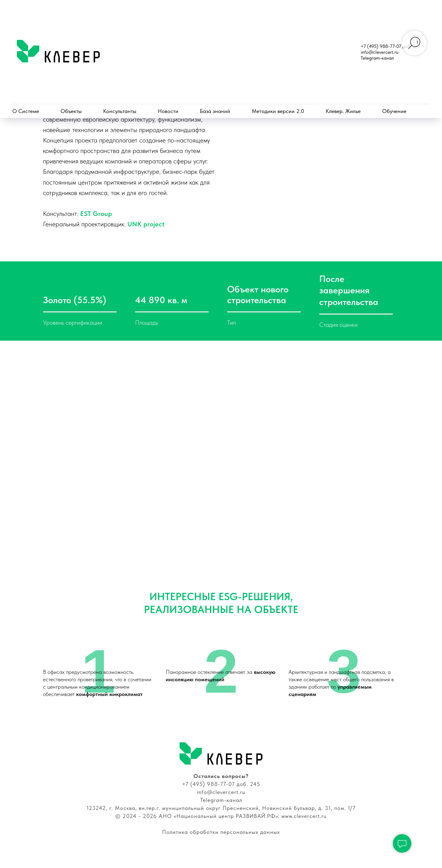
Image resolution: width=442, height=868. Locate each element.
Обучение (394, 111)
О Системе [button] (26, 111)
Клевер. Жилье (343, 111)
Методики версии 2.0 (278, 111)
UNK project (330, 230)
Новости (168, 111)
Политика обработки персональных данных (221, 844)
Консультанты (120, 111)
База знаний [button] (215, 111)
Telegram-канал (377, 58)
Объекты (71, 111)
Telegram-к (215, 812)
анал (236, 812)
